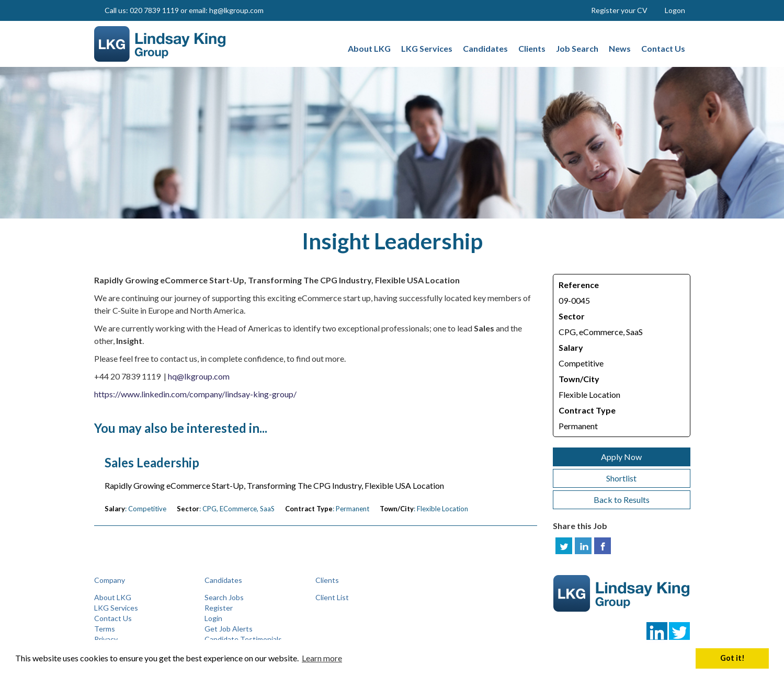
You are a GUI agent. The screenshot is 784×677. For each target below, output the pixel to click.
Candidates (223, 580)
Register (219, 608)
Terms (105, 629)
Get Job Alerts (229, 629)
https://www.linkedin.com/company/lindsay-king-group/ (195, 394)
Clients (327, 580)
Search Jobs (224, 597)
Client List (332, 597)
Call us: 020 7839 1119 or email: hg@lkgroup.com (184, 10)
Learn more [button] (322, 658)
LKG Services (116, 608)
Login (213, 618)
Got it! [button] (732, 658)
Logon (675, 10)
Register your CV (619, 10)
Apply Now (621, 457)
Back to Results (622, 500)
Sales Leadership (152, 463)
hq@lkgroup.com (199, 376)
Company (110, 580)
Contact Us (113, 618)
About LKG (113, 597)
